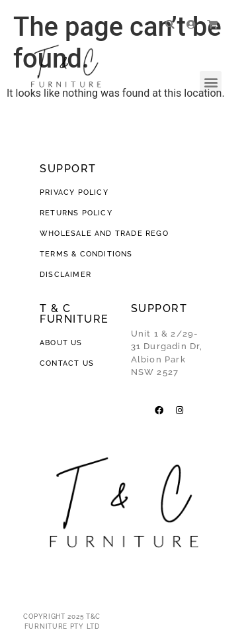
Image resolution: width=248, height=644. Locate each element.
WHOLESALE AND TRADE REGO (104, 234)
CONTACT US (67, 363)
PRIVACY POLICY (75, 192)
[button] (211, 82)
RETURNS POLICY (76, 213)
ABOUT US (61, 343)
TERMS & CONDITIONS (86, 254)
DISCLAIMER (65, 275)
